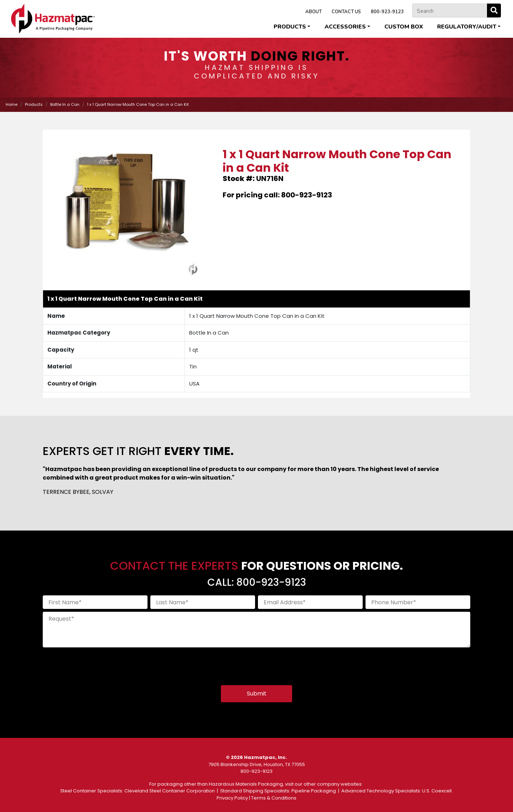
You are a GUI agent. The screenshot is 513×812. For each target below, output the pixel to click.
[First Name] (95, 602)
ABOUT (313, 12)
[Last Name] (203, 602)
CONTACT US (346, 12)
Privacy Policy (232, 798)
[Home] (53, 19)
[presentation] (97, 664)
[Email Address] (310, 602)
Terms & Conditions (274, 798)
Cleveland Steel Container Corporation (170, 791)
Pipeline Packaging (314, 791)
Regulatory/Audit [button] (467, 27)
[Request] (256, 630)
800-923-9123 (387, 12)
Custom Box (404, 27)
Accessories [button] (345, 27)
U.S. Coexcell (437, 791)
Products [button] (290, 27)
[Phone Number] (418, 602)
